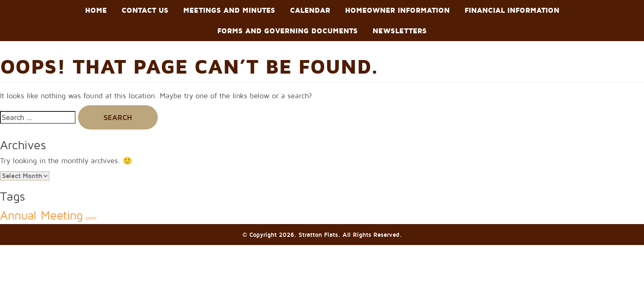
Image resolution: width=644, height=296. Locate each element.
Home (96, 10)
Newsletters (400, 31)
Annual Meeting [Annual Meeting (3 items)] (41, 215)
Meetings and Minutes (229, 10)
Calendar (310, 10)
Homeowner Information (397, 10)
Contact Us (145, 10)
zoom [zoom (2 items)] (91, 218)
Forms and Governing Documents (287, 31)
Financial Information (512, 10)
